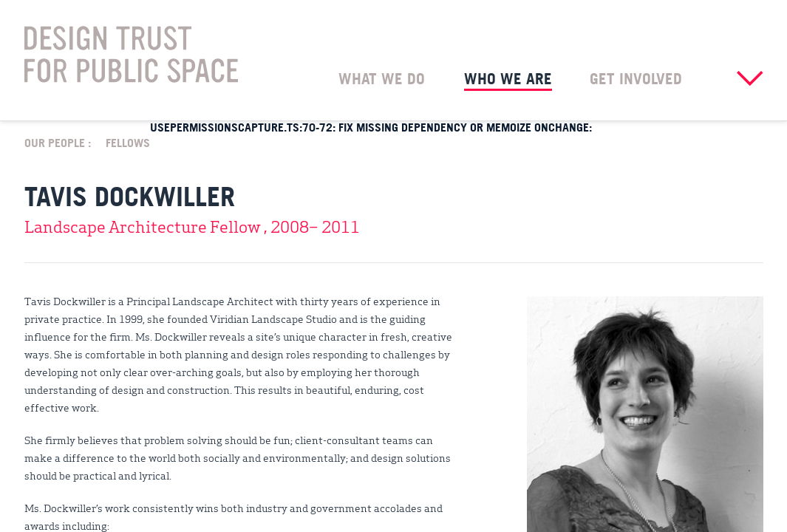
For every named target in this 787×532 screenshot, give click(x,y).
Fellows (128, 142)
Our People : (58, 142)
